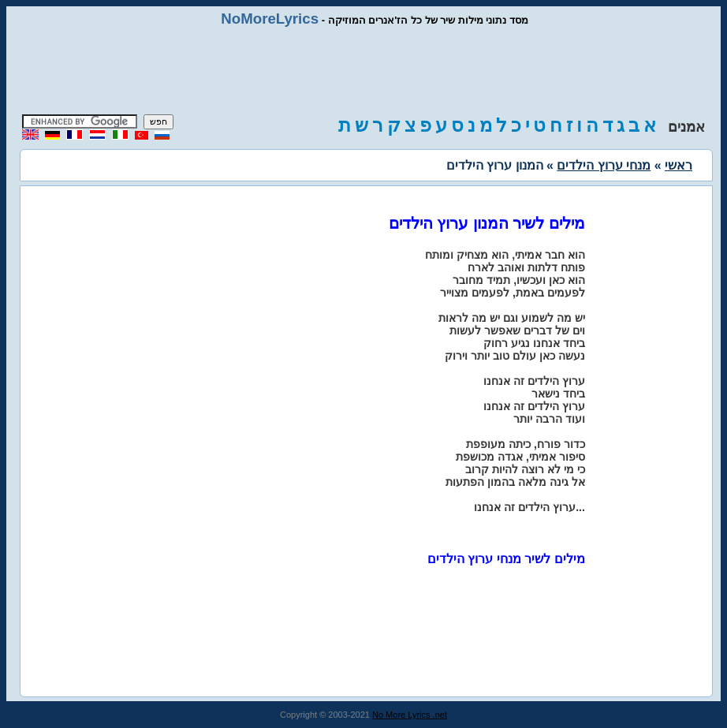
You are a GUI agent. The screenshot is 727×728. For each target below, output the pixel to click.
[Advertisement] (363, 71)
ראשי (679, 165)
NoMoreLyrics (270, 19)
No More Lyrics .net (410, 715)
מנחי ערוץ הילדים (604, 165)
